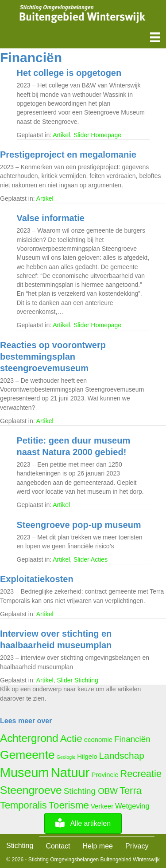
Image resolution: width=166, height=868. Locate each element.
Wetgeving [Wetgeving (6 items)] (132, 806)
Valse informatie (51, 218)
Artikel (61, 135)
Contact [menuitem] (58, 846)
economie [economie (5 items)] (98, 740)
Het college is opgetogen (69, 73)
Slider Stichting (77, 680)
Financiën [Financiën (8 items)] (132, 739)
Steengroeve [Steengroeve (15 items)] (31, 790)
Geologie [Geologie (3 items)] (66, 757)
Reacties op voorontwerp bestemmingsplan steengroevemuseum (53, 357)
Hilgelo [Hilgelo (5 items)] (87, 757)
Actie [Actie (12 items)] (71, 739)
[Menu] (155, 37)
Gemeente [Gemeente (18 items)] (27, 755)
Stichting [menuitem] (20, 846)
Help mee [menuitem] (98, 846)
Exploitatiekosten (37, 579)
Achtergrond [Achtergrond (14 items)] (29, 738)
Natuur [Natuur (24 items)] (70, 772)
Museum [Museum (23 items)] (25, 773)
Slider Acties (91, 559)
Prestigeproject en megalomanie (68, 155)
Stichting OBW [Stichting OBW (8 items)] (91, 791)
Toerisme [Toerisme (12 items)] (69, 805)
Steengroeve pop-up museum (79, 525)
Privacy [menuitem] (137, 846)
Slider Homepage (97, 135)
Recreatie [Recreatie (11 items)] (141, 774)
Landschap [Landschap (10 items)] (122, 755)
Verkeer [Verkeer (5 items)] (102, 806)
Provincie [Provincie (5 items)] (105, 775)
